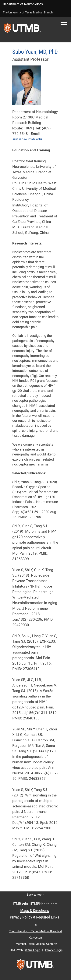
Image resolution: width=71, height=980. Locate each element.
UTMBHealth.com (44, 904)
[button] (64, 23)
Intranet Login (54, 950)
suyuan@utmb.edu (27, 139)
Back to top (35, 895)
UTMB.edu (20, 904)
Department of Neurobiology (23, 4)
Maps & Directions (35, 911)
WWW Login (33, 950)
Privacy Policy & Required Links (35, 917)
